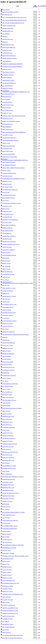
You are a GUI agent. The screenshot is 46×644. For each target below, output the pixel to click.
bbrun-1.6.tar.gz (6, 209)
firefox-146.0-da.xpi (7, 449)
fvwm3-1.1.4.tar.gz (7, 572)
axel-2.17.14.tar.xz (6, 389)
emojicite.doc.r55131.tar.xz (8, 367)
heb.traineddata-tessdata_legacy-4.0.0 (11, 583)
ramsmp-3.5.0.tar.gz (7, 310)
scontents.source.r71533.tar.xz (9, 236)
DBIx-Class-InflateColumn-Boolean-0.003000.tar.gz (14, 132)
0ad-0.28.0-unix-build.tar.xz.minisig (10, 12)
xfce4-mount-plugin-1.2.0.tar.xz (9, 321)
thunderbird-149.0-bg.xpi (8, 490)
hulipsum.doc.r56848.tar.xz (8, 354)
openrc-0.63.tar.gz (6, 403)
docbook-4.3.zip (6, 302)
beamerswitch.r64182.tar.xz (8, 94)
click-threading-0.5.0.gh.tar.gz (9, 165)
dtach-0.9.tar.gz (6, 294)
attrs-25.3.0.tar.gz (6, 518)
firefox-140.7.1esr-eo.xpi (8, 447)
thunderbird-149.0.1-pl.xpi (8, 485)
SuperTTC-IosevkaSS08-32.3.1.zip (10, 613)
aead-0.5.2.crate (6, 192)
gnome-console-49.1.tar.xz (8, 397)
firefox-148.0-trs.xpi (7, 425)
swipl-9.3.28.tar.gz (6, 597)
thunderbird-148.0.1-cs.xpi (8, 488)
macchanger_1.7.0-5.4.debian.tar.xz (10, 220)
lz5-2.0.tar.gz (5, 381)
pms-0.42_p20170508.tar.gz (9, 343)
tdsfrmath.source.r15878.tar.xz (9, 242)
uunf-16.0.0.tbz (6, 258)
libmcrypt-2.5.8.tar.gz (7, 542)
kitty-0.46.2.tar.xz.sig (7, 15)
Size (39, 6)
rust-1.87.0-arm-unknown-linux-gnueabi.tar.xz (13, 635)
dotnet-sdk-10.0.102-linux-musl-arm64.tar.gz (12, 638)
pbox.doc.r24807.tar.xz (7, 392)
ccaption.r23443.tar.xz (7, 102)
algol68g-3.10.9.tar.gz (7, 501)
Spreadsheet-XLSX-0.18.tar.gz (9, 313)
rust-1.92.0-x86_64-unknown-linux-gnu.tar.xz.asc (13, 23)
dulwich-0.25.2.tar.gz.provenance (10, 157)
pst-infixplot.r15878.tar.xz (8, 75)
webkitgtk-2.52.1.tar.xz (7, 619)
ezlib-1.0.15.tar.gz (6, 269)
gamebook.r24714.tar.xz (8, 39)
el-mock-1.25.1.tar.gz (7, 113)
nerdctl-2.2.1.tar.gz (7, 550)
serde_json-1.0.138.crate (8, 362)
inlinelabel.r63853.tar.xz (8, 31)
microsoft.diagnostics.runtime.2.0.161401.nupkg (13, 545)
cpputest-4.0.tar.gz (6, 531)
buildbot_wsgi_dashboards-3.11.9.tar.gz (11, 121)
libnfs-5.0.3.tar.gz (6, 411)
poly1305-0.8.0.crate (7, 239)
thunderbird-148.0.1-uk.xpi (8, 496)
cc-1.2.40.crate (6, 318)
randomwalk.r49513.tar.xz (8, 45)
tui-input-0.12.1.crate (7, 206)
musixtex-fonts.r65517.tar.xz (9, 581)
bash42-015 (5, 42)
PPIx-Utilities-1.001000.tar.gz (9, 225)
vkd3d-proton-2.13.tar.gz (8, 559)
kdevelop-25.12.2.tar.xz (8, 591)
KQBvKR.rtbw (6, 504)
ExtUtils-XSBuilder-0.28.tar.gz (9, 255)
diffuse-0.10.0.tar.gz (7, 534)
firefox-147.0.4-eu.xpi (7, 455)
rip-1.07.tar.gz (5, 329)
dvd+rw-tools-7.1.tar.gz (8, 345)
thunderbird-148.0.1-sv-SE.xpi (9, 468)
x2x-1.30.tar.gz (6, 280)
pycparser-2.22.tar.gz (7, 365)
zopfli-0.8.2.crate (6, 277)
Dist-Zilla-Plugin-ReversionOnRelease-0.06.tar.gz (13, 179)
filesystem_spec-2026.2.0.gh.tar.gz (10, 452)
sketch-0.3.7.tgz (6, 564)
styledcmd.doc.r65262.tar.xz (9, 427)
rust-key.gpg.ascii (6, 99)
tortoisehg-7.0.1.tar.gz (7, 589)
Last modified (35, 6)
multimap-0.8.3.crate (7, 184)
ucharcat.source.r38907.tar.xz (9, 47)
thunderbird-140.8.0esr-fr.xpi (9, 479)
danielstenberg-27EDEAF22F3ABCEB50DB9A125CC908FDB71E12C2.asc (16, 91)
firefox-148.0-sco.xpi (7, 419)
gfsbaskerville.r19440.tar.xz (9, 332)
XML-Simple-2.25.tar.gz (8, 307)
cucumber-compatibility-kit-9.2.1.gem (11, 244)
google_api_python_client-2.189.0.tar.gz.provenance (14, 116)
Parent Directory (6, 10)
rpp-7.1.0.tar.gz (6, 622)
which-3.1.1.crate (6, 143)
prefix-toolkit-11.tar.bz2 (8, 110)
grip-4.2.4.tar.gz (6, 537)
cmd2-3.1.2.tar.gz (6, 507)
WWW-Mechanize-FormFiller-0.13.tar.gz (12, 203)
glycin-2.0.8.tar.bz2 (7, 359)
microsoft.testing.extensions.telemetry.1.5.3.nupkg (13, 512)
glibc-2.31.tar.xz (6, 602)
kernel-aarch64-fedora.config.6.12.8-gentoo (12, 408)
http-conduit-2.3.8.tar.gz (8, 231)
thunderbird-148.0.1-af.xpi (8, 417)
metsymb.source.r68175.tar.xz (9, 195)
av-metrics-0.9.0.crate (7, 217)
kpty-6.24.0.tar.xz (6, 561)
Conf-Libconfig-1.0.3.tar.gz (8, 274)
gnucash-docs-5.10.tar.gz (8, 624)
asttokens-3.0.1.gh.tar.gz (8, 291)
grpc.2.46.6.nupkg (6, 266)
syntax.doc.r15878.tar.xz (8, 326)
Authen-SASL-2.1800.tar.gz (9, 250)
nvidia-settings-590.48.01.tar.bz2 (10, 529)
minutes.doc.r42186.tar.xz (8, 436)
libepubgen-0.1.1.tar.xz (7, 422)
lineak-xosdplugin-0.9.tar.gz (9, 515)
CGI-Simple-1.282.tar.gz (8, 315)
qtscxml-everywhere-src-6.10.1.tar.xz (11, 493)
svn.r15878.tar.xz (6, 34)
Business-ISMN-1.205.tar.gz (9, 198)
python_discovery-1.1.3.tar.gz (9, 288)
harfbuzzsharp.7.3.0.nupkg (8, 553)
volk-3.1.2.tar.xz (6, 430)
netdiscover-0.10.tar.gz (7, 441)
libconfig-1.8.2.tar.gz (7, 567)
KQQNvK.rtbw (6, 373)
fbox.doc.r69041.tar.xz (7, 272)
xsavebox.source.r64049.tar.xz (9, 83)
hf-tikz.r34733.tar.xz (7, 69)
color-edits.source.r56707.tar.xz (9, 138)
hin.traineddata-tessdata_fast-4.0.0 (10, 526)
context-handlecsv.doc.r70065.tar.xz (10, 520)
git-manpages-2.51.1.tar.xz (8, 499)
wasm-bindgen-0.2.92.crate (8, 370)
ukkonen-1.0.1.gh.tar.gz (8, 88)
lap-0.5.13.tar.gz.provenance (9, 154)
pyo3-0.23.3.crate (6, 523)
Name (18, 6)
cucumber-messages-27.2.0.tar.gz (10, 444)
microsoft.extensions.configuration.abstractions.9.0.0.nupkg (16, 335)
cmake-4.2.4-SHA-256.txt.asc (9, 26)
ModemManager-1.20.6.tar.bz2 (9, 548)
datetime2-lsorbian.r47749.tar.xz (10, 58)
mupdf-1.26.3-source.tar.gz (8, 616)
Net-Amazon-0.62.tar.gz (8, 386)
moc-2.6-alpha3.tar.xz (7, 474)
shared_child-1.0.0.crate (8, 151)
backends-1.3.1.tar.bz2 (7, 578)
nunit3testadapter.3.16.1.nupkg (9, 466)
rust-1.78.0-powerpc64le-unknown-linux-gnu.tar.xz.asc (14, 20)
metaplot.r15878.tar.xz (7, 78)
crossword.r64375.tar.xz (8, 86)
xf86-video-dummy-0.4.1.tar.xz (9, 400)
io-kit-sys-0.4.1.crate (7, 247)
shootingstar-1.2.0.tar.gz (8, 586)
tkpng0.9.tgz (5, 337)
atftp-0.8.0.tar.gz (6, 340)
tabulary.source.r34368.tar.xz (9, 146)
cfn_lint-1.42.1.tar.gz (7, 570)
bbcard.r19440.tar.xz (7, 127)
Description (43, 6)
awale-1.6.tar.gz (6, 471)
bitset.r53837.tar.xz (7, 108)
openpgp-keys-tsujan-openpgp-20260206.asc (12, 67)
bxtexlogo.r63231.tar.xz (8, 124)
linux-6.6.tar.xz (6, 630)
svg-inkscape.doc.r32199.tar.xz (9, 376)
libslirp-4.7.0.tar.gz (7, 351)
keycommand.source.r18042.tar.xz (10, 190)
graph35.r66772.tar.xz (7, 211)
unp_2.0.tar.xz (6, 201)
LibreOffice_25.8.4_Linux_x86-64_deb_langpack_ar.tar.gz (15, 556)
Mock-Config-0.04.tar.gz (8, 129)
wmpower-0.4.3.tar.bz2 (7, 324)
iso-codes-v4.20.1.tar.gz (8, 600)
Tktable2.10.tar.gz (6, 406)
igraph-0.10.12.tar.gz (7, 575)
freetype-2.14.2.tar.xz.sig (8, 28)
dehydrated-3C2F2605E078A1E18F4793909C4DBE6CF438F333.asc (15, 160)
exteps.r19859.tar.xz (7, 61)
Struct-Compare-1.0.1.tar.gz (9, 72)
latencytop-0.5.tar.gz (7, 222)
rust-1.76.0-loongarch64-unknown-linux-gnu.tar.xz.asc (14, 17)
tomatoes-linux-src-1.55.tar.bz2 (9, 296)
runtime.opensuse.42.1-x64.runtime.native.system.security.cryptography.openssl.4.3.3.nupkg (18, 283)
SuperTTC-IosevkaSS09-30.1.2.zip (10, 608)
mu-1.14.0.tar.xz (6, 509)
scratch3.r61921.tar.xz (7, 149)
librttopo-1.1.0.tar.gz (7, 414)
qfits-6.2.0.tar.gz (6, 463)
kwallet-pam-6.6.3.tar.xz (8, 214)
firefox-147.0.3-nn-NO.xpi (8, 458)
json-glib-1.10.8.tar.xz (7, 540)
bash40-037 (5, 37)
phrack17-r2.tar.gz (6, 263)
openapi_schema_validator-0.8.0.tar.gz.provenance (14, 168)
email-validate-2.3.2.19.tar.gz (9, 162)
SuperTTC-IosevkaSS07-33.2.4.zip (10, 611)
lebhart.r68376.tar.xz (7, 97)
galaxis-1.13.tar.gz (6, 170)
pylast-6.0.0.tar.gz (6, 261)
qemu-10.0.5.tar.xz (7, 632)
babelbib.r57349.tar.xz (7, 228)
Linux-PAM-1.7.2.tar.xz (8, 482)
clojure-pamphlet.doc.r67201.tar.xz (10, 384)
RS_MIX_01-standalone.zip (9, 605)
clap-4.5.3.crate (6, 285)
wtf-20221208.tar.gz (7, 233)
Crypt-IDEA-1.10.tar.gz (8, 135)
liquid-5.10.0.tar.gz (7, 356)
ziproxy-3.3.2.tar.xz (7, 378)
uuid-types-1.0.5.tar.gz (7, 176)
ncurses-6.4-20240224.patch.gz (9, 173)
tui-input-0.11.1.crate (7, 181)
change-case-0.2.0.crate (8, 119)
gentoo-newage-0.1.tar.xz (8, 105)
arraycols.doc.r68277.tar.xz (8, 460)
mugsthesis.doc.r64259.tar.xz (9, 438)
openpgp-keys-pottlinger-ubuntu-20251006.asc (13, 64)
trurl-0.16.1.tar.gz (6, 299)
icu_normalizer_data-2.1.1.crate (9, 304)
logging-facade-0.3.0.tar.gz (8, 80)
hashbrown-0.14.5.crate (8, 348)
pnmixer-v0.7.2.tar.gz (7, 395)
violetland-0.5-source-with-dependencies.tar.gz (13, 594)
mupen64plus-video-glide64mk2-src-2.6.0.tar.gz (13, 477)
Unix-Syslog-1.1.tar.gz (7, 187)
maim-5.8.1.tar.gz (6, 252)
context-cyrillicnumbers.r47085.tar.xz (11, 140)
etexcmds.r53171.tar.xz (8, 53)
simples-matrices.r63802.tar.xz (9, 56)
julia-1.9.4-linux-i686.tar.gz (8, 627)
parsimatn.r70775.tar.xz (8, 433)
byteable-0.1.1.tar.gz (7, 50)
